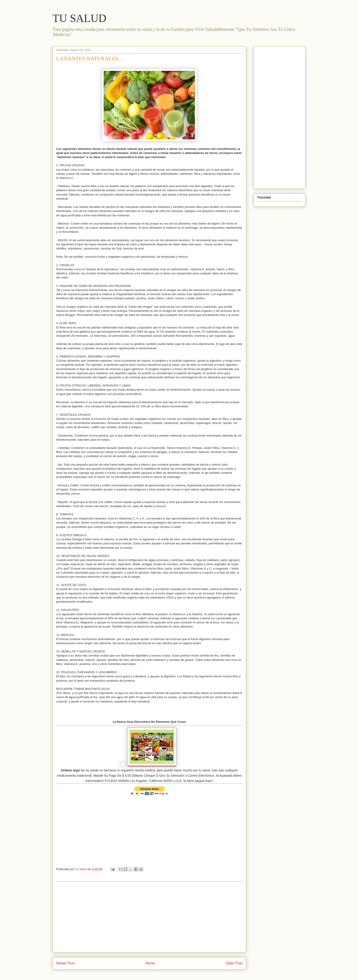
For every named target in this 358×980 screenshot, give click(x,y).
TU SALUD (79, 18)
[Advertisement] (149, 917)
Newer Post (65, 963)
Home (150, 963)
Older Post (234, 963)
